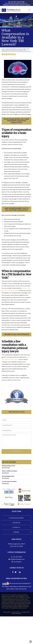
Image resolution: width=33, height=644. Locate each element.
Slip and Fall (16, 522)
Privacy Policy (16, 612)
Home (3, 49)
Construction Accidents (16, 518)
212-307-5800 (16, 557)
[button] (30, 10)
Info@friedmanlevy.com (16, 559)
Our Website (16, 562)
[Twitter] (16, 572)
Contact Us (16, 527)
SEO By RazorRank (16, 614)
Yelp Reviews (23, 586)
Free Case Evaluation (16, 412)
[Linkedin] (20, 572)
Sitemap (16, 532)
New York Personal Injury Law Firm (16, 49)
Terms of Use (7, 612)
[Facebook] (13, 572)
